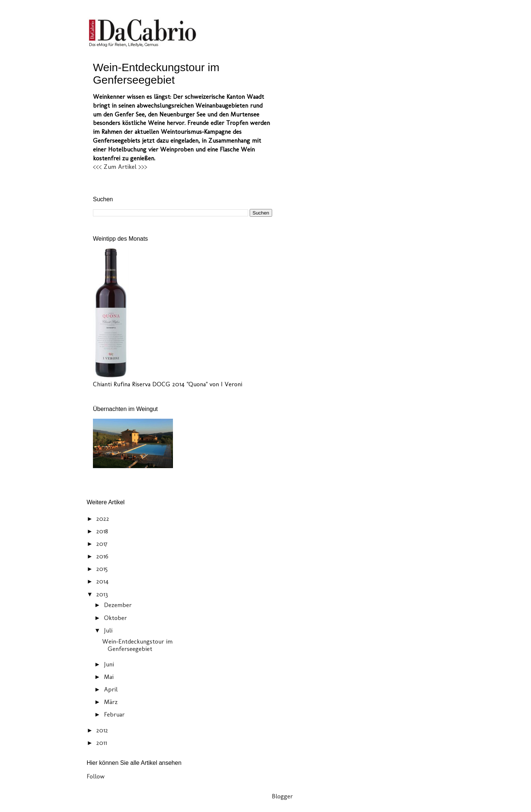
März (112, 702)
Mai (110, 677)
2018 (103, 531)
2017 (103, 544)
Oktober (116, 618)
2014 (103, 581)
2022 (104, 519)
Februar (115, 714)
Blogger (282, 796)
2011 (103, 743)
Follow (96, 776)
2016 (103, 556)
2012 (103, 730)
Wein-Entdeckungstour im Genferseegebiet (156, 74)
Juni (110, 664)
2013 (103, 594)
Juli (109, 630)
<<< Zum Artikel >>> (120, 167)
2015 (103, 569)
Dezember (119, 605)
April (112, 689)
